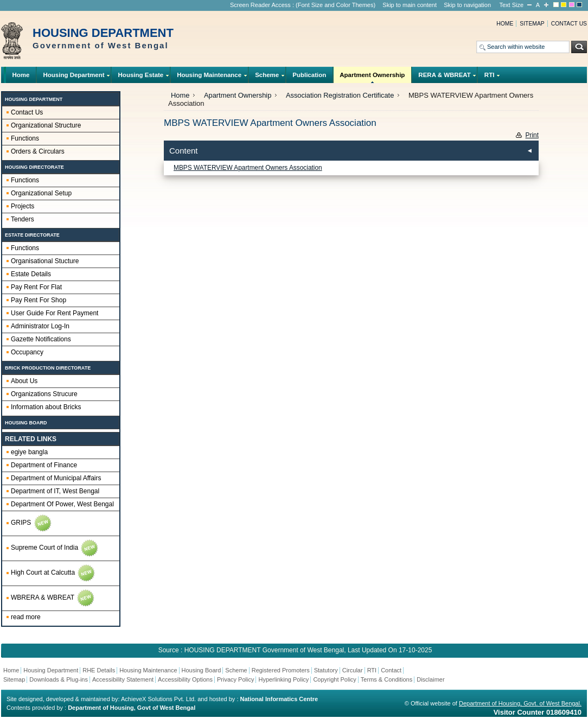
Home (505, 24)
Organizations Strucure (44, 394)
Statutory (326, 670)
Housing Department (74, 77)
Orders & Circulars (38, 151)
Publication (309, 75)
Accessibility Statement (123, 679)
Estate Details (31, 274)
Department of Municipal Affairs (56, 478)
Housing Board (202, 670)
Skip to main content (410, 5)
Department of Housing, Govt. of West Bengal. (520, 703)
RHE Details (99, 670)
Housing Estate (141, 77)
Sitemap (532, 24)
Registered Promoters (281, 670)
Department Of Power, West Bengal (62, 504)
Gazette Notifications (41, 339)
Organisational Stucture (45, 261)
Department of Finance (44, 465)
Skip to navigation (467, 5)
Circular (353, 670)
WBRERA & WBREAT (53, 598)
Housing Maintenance (209, 77)
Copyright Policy (334, 679)
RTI (489, 77)
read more (26, 617)
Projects (23, 206)
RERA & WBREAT (445, 77)
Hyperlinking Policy (283, 679)
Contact (391, 670)
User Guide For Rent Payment (55, 313)
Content (184, 151)
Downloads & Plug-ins (59, 679)
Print (532, 135)
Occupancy (27, 352)
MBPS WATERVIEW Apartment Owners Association (248, 168)
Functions (25, 138)
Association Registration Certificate (340, 95)
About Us (24, 381)
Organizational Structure (46, 125)
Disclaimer (430, 679)
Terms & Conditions (386, 679)
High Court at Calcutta (53, 573)
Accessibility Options (185, 679)
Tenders (23, 219)
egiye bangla (29, 452)
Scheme (267, 77)
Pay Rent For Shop (39, 300)
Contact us (569, 24)
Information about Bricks (46, 407)
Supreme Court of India (55, 548)
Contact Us (27, 112)
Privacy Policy (235, 679)
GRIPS (32, 523)
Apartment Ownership (372, 77)
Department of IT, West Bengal (55, 491)
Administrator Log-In (40, 326)
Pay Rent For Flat (36, 287)
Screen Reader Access (260, 5)
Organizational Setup (41, 193)
